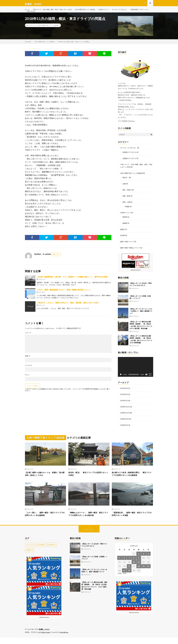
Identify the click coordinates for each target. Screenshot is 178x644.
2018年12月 (125, 412)
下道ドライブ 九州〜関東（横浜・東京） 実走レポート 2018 (56, 12)
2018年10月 (125, 424)
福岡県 (125, 229)
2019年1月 (124, 406)
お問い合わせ (57, 16)
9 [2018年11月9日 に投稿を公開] (139, 564)
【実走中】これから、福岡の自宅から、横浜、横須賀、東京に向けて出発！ (68, 310)
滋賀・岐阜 (127, 202)
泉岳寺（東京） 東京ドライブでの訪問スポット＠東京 (89, 479)
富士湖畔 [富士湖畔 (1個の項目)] (42, 551)
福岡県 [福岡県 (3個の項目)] (30, 557)
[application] (136, 372)
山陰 (124, 190)
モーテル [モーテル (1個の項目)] (30, 551)
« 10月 (119, 580)
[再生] (121, 380)
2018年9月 (124, 430)
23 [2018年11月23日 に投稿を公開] (139, 573)
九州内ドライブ (115, 12)
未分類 (123, 241)
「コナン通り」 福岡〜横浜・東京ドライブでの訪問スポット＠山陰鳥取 (45, 520)
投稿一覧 (55, 261)
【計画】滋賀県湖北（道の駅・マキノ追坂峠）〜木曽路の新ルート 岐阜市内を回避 (72, 284)
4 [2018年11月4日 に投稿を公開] (148, 560)
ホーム (27, 12)
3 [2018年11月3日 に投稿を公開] (143, 560)
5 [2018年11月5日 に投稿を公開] (120, 564)
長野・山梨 (127, 208)
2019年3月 (124, 400)
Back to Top (89, 536)
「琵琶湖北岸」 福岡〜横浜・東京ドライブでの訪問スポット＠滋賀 (132, 520)
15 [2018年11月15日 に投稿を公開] (134, 569)
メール (28, 372)
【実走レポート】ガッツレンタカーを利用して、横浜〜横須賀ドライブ (141, 317)
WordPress (66, 639)
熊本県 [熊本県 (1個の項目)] (52, 551)
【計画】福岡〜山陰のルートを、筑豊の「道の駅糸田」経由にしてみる (44, 479)
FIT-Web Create (45, 639)
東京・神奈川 (127, 196)
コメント (28, 340)
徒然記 (123, 235)
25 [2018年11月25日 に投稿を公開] (148, 573)
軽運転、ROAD (44, 636)
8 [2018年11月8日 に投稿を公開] (134, 564)
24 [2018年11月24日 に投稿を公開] (143, 573)
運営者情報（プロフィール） (37, 16)
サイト (27, 382)
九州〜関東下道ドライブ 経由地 (94, 12)
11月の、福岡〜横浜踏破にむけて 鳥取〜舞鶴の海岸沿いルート (64, 297)
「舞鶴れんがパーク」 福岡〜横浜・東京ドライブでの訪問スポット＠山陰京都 (89, 520)
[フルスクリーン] (150, 380)
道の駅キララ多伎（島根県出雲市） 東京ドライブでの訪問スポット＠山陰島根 (132, 479)
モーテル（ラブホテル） (133, 12)
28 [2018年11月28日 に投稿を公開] (129, 577)
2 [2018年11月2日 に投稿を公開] (139, 560)
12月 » (125, 580)
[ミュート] (146, 380)
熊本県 (125, 223)
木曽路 (127, 213)
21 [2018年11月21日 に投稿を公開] (129, 573)
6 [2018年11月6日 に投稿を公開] (124, 564)
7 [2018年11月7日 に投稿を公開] (129, 564)
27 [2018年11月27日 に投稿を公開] (124, 577)
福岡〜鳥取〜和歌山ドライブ (131, 253)
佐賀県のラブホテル (130, 159)
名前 (28, 363)
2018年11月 (125, 418)
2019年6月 (124, 394)
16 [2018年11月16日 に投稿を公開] (139, 569)
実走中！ (126, 184)
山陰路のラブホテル (130, 165)
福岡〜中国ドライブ (128, 247)
